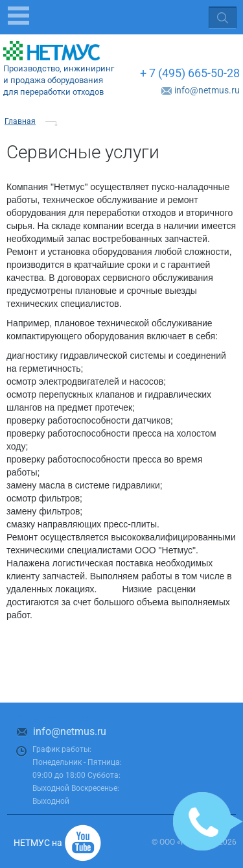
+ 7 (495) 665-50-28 (190, 73)
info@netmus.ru (207, 90)
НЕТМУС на (38, 843)
